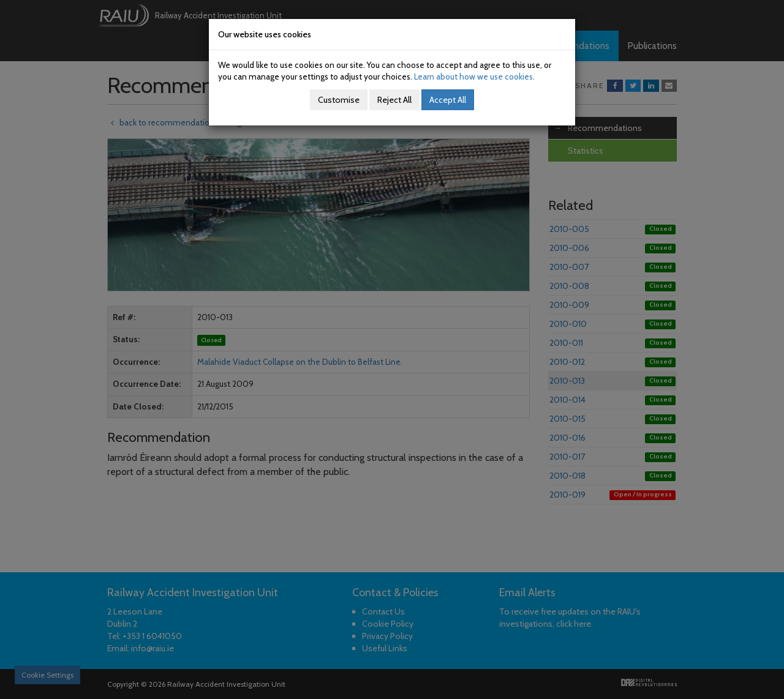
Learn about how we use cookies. (474, 77)
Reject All (394, 100)
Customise (339, 100)
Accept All (448, 100)
